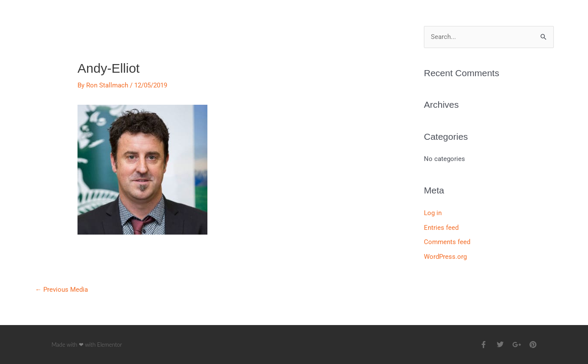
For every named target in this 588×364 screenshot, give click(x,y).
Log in (433, 213)
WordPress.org (445, 257)
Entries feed (441, 228)
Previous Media (61, 290)
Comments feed (447, 242)
